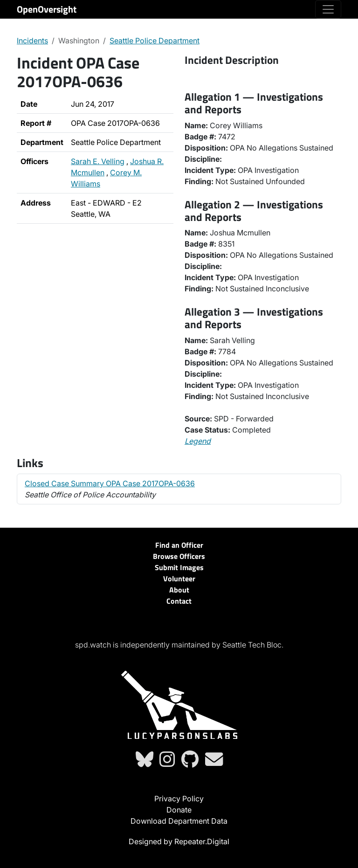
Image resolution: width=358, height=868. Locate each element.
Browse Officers (179, 556)
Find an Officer (179, 545)
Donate (179, 810)
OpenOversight (47, 9)
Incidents (32, 41)
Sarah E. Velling (98, 161)
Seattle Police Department (155, 41)
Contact (179, 601)
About (179, 590)
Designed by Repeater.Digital (179, 841)
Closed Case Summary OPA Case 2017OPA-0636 (110, 483)
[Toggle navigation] (328, 9)
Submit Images (179, 567)
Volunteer (179, 579)
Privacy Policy (179, 799)
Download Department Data (179, 821)
